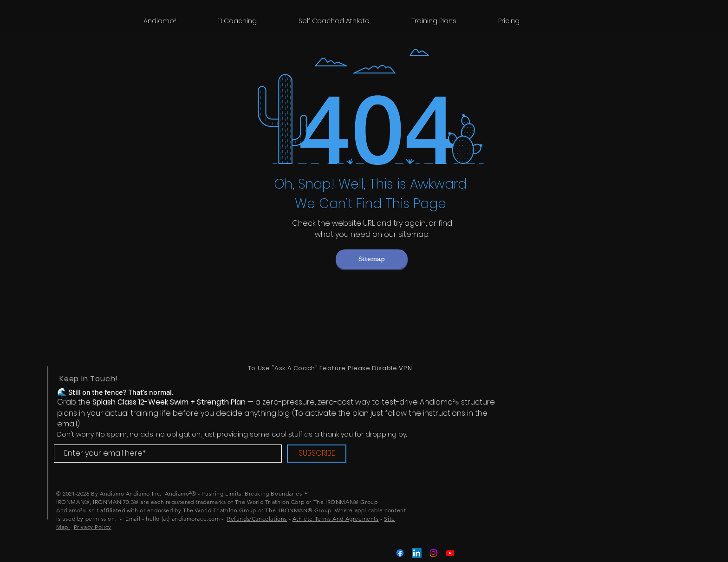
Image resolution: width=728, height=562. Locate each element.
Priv (79, 527)
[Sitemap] (372, 259)
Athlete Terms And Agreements (336, 519)
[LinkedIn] (417, 553)
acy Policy (98, 527)
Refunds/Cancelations (257, 519)
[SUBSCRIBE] (317, 454)
